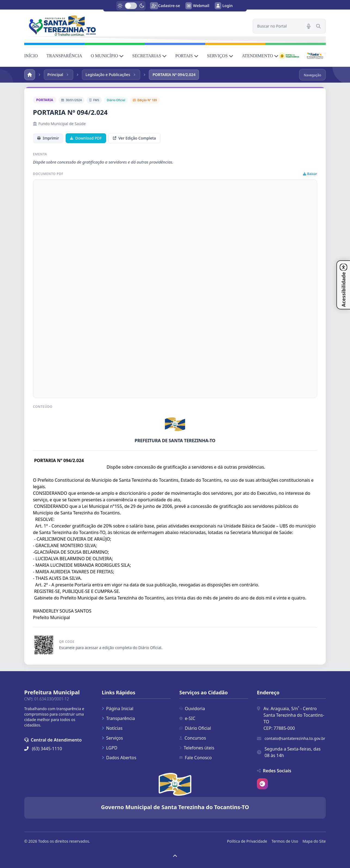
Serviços (112, 738)
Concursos (193, 738)
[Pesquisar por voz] (309, 26)
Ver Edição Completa (134, 138)
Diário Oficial (195, 728)
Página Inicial (118, 709)
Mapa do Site (314, 841)
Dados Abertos (119, 758)
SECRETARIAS (149, 56)
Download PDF (86, 138)
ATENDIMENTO (260, 56)
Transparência (118, 718)
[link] (135, 25)
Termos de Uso (285, 841)
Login (224, 6)
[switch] (131, 6)
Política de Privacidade (247, 841)
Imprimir (48, 138)
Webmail (197, 6)
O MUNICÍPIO (107, 56)
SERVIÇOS (220, 56)
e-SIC (187, 718)
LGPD (110, 748)
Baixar (310, 174)
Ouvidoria (192, 709)
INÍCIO (31, 56)
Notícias (112, 728)
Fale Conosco (196, 758)
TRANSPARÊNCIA (64, 56)
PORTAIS (187, 56)
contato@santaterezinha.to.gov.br (295, 738)
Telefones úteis (197, 748)
